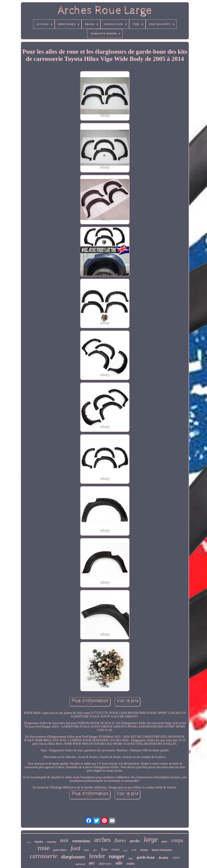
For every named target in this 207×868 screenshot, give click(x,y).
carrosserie (44, 856)
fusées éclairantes (162, 850)
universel (80, 864)
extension (51, 842)
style (29, 842)
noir (64, 840)
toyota (39, 842)
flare (104, 849)
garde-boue (146, 857)
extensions (81, 841)
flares (120, 840)
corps (177, 840)
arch (134, 850)
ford (75, 848)
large (151, 839)
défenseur (105, 864)
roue (44, 848)
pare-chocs (60, 850)
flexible (164, 858)
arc (92, 863)
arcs (164, 841)
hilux (126, 850)
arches (102, 840)
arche (135, 841)
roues (115, 849)
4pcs (95, 850)
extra (130, 863)
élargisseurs (73, 857)
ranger (117, 856)
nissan (144, 850)
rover (176, 857)
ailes (131, 859)
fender (97, 856)
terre (87, 850)
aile (119, 863)
